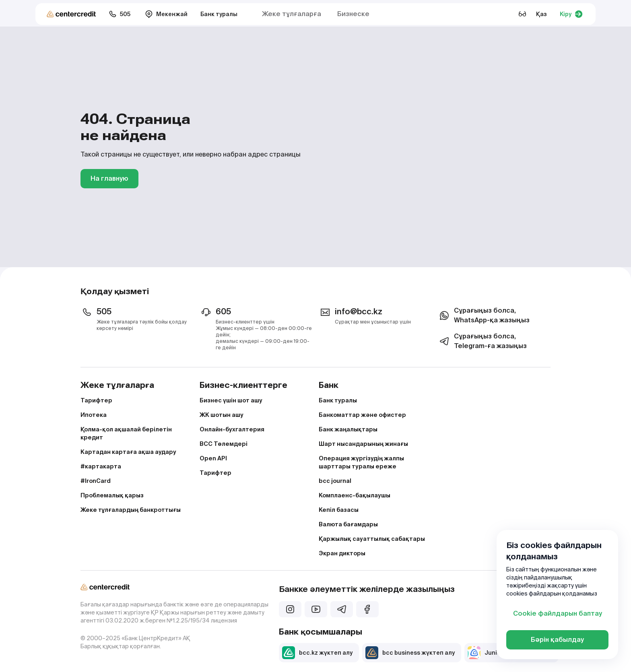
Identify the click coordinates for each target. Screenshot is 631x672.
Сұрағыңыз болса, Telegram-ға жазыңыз (482, 341)
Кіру (571, 14)
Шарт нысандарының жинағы (363, 444)
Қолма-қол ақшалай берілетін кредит (126, 433)
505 (120, 14)
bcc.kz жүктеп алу (317, 653)
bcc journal (335, 481)
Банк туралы (219, 14)
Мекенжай (166, 14)
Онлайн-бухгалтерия (232, 429)
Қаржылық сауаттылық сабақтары (372, 539)
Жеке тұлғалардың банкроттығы (131, 510)
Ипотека (94, 415)
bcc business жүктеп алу (410, 653)
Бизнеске (353, 14)
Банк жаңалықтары (348, 429)
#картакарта (101, 466)
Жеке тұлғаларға (292, 14)
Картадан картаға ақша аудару (128, 452)
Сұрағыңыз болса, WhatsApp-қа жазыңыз (484, 315)
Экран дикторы (342, 553)
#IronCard (96, 481)
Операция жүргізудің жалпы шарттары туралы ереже (361, 462)
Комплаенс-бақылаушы (355, 495)
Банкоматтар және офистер (362, 415)
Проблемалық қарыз (112, 495)
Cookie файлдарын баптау (558, 613)
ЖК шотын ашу (222, 415)
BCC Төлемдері (224, 444)
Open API (213, 458)
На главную (109, 178)
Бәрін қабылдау (557, 640)
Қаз (541, 14)
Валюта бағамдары (348, 524)
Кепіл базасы (339, 510)
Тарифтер (96, 400)
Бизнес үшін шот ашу (231, 400)
